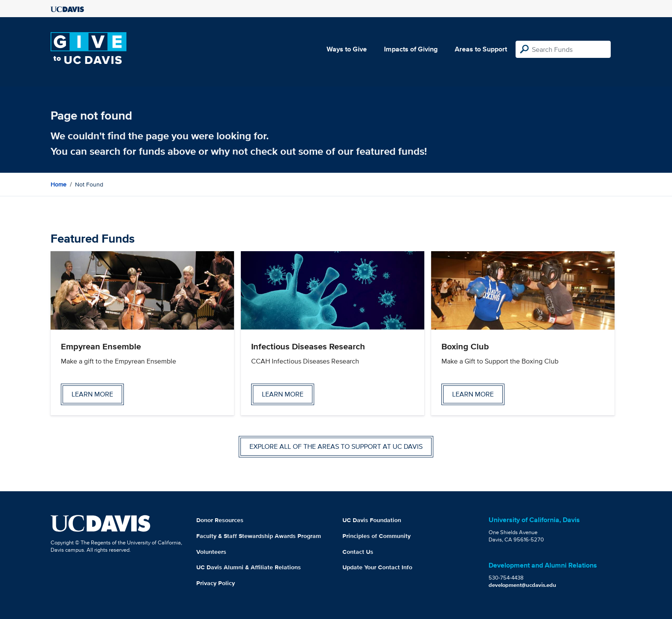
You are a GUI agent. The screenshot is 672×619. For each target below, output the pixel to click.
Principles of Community (376, 536)
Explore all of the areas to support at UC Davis (336, 446)
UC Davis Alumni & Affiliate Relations (249, 567)
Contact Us (358, 552)
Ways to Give (347, 49)
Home (58, 184)
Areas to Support (481, 49)
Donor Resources (220, 520)
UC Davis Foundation (372, 520)
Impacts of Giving (411, 49)
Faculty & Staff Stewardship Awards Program (259, 536)
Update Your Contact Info (377, 567)
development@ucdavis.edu (522, 585)
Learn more (92, 394)
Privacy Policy (216, 583)
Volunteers (211, 552)
